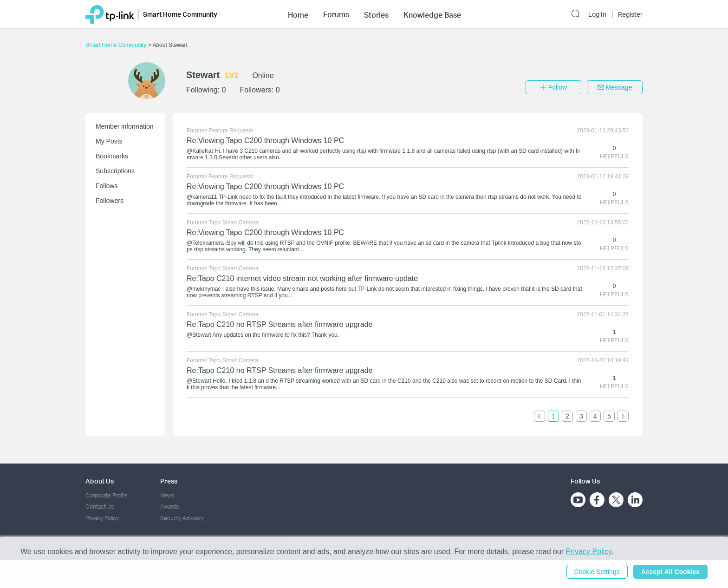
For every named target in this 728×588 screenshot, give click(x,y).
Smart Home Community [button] (180, 14)
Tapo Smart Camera (233, 222)
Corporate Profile (107, 495)
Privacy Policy (102, 518)
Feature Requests (231, 131)
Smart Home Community (117, 45)
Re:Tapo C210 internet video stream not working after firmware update (302, 278)
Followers (110, 201)
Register (630, 14)
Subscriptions (115, 171)
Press (169, 481)
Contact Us (100, 506)
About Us (100, 481)
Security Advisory (182, 518)
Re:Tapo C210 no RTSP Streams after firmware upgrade (280, 324)
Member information (125, 126)
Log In (597, 14)
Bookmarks (112, 156)
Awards (169, 506)
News (167, 495)
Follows (107, 186)
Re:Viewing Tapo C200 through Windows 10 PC (265, 140)
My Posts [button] (109, 141)
